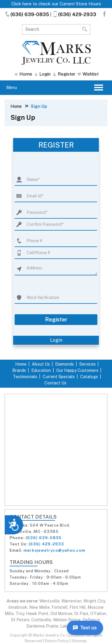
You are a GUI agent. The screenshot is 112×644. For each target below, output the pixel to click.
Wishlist (88, 74)
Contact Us (55, 383)
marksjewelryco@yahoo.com (54, 550)
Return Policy (57, 641)
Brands (19, 370)
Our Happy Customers (77, 370)
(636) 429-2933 (74, 14)
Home (23, 74)
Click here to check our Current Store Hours (56, 4)
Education (41, 370)
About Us (41, 364)
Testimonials (25, 377)
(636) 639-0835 (27, 14)
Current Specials (59, 377)
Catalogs (89, 377)
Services (87, 364)
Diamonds (64, 364)
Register (64, 74)
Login (42, 74)
